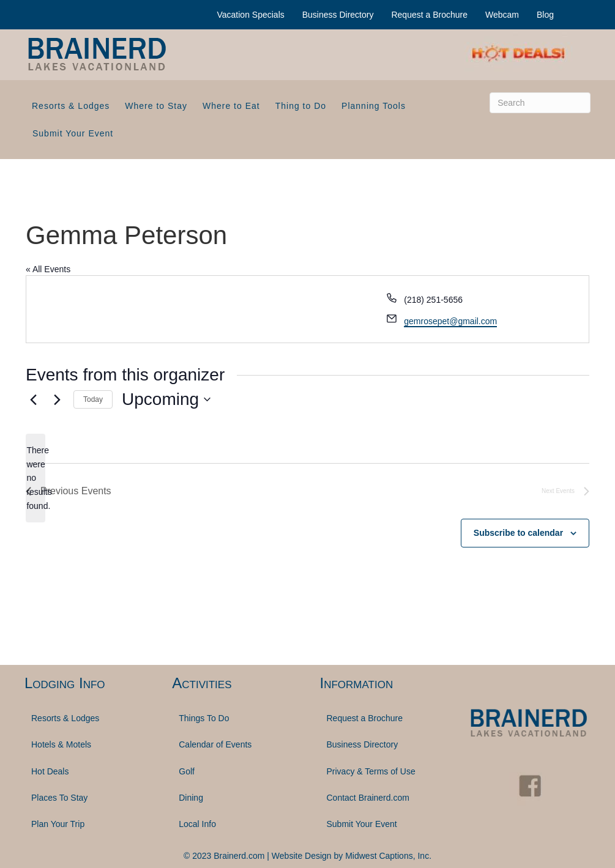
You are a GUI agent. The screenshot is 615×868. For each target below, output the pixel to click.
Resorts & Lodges (71, 106)
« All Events (48, 269)
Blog (545, 15)
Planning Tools (374, 106)
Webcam (502, 15)
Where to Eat (231, 106)
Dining (191, 798)
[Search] (540, 103)
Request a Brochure (429, 15)
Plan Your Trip (58, 824)
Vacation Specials (251, 15)
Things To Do (204, 718)
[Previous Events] (33, 399)
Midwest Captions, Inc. (388, 856)
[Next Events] (57, 399)
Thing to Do (301, 106)
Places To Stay (59, 798)
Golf (187, 771)
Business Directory (338, 15)
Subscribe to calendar (518, 533)
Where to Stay (156, 106)
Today (93, 399)
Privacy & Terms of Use (371, 771)
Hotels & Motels (61, 744)
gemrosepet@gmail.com (450, 321)
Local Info (197, 824)
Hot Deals (50, 771)
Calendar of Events (215, 744)
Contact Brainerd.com (368, 798)
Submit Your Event (73, 133)
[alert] (35, 478)
